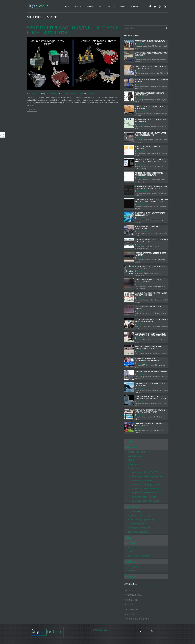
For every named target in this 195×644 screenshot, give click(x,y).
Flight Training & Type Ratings (141, 520)
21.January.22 (34, 93)
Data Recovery (134, 511)
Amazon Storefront (136, 452)
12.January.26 (141, 138)
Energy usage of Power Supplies (145, 501)
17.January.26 (141, 124)
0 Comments (92, 93)
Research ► (133, 468)
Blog (100, 6)
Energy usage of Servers (141, 480)
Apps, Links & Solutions (138, 556)
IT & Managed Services (138, 524)
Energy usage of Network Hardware (146, 489)
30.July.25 (140, 244)
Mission (131, 460)
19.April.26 (140, 44)
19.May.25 (140, 311)
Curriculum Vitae (135, 456)
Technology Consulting (138, 532)
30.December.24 (142, 363)
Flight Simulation (76, 93)
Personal (129, 605)
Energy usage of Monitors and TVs (146, 493)
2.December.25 (142, 204)
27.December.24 (142, 374)
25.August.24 (141, 388)
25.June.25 (140, 284)
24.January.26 (141, 111)
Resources (111, 6)
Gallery (123, 6)
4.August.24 (141, 415)
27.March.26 (141, 71)
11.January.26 (141, 151)
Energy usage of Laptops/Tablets (145, 484)
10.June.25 (140, 298)
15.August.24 (141, 401)
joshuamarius (51, 93)
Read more (32, 110)
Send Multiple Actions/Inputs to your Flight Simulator (73, 30)
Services (90, 6)
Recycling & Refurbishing (139, 528)
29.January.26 (141, 84)
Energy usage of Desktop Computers (147, 476)
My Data (78, 6)
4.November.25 (142, 231)
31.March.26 (140, 58)
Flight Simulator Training (139, 515)
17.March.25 (140, 351)
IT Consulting (131, 600)
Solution (129, 614)
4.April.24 (140, 428)
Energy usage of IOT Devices (143, 497)
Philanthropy (134, 464)
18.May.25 (140, 324)
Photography (134, 566)
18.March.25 (140, 338)
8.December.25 (142, 178)
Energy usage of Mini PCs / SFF (144, 472)
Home (66, 6)
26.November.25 (142, 218)
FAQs (130, 552)
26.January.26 (141, 98)
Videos (131, 570)
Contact (135, 6)
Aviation (64, 93)
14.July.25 (140, 271)
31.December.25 (142, 164)
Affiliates (132, 548)
